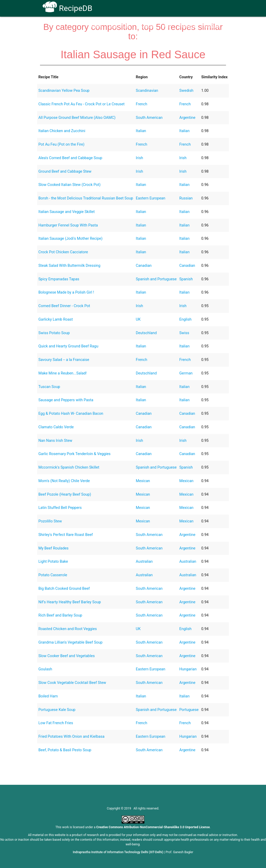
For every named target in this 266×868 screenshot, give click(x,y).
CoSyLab (212, 26)
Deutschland (146, 333)
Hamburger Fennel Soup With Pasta (68, 225)
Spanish (186, 279)
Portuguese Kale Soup (57, 710)
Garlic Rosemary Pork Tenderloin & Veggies (75, 454)
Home (96, 26)
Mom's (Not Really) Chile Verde (64, 481)
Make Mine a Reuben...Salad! (63, 373)
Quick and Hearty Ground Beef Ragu (68, 346)
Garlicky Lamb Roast (56, 319)
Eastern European (151, 198)
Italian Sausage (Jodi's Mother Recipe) (71, 239)
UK (138, 319)
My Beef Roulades (54, 548)
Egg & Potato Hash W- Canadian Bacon (71, 414)
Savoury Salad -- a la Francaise (64, 360)
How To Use (119, 26)
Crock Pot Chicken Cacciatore (63, 252)
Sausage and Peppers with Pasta (66, 400)
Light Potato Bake (53, 562)
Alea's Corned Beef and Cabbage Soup (70, 158)
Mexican (143, 481)
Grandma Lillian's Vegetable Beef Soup (71, 642)
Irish (139, 158)
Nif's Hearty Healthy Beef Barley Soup (70, 602)
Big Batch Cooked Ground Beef (64, 589)
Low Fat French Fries (56, 723)
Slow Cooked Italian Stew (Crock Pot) (69, 185)
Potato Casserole (53, 575)
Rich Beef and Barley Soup (60, 615)
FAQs (166, 26)
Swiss (184, 333)
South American (149, 118)
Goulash (45, 669)
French (142, 104)
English (185, 319)
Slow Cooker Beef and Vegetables (67, 656)
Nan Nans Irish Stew (55, 441)
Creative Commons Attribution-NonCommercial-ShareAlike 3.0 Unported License (153, 827)
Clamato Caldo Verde (56, 427)
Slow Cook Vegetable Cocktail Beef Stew (72, 683)
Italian (141, 131)
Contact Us (187, 26)
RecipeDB (67, 8)
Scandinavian (147, 91)
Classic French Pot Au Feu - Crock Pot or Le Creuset (82, 104)
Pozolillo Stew (50, 521)
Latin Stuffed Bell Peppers (60, 508)
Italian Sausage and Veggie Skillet (67, 212)
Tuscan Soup (49, 387)
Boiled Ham (48, 696)
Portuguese (189, 710)
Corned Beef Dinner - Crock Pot (64, 306)
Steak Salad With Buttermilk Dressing (69, 266)
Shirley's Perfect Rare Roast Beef (66, 535)
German (186, 373)
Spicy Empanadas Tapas (59, 279)
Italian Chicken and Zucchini (62, 131)
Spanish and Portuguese (156, 279)
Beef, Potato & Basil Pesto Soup (65, 750)
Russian (186, 198)
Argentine (187, 118)
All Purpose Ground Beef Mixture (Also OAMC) (77, 118)
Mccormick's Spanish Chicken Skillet (69, 467)
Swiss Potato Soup (54, 333)
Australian (144, 562)
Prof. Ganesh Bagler (179, 852)
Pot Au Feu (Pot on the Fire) (61, 144)
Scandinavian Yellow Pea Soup (64, 91)
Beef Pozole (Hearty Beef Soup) (65, 494)
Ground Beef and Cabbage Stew (65, 171)
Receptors (145, 26)
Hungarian (188, 669)
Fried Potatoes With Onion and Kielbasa (71, 737)
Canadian (144, 266)
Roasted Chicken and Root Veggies (68, 629)
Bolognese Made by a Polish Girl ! (66, 292)
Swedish (186, 91)
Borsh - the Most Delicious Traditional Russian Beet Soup (86, 198)
